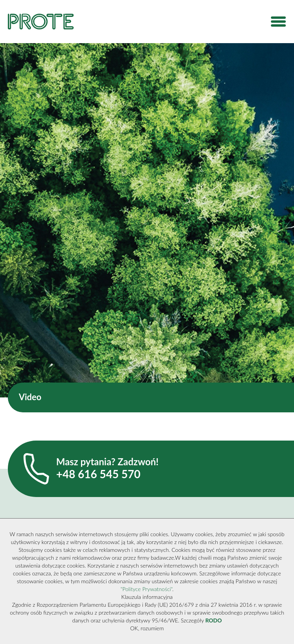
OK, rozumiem (147, 628)
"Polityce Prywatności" (146, 589)
